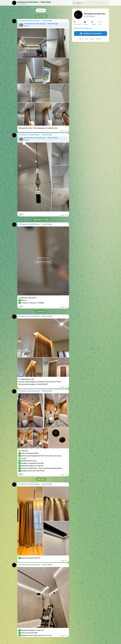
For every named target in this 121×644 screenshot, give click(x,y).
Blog (87, 39)
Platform (99, 39)
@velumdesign (89, 16)
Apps (92, 39)
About (81, 39)
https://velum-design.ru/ (83, 28)
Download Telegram (91, 34)
